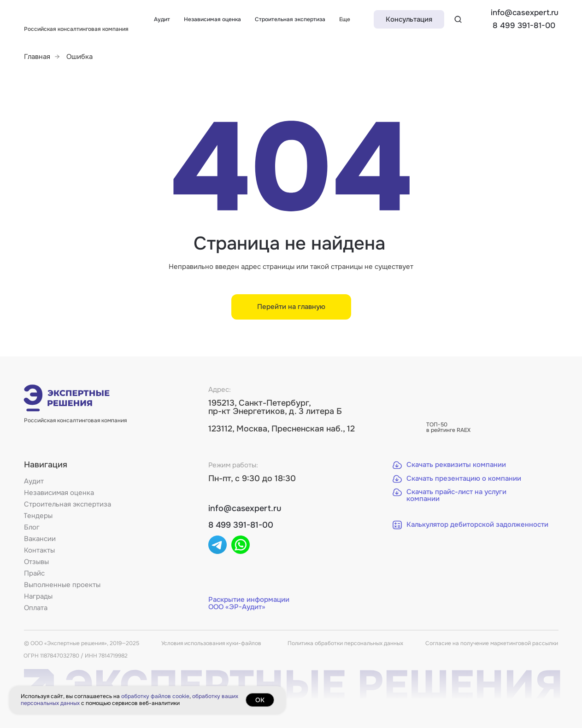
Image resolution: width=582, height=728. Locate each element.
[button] (409, 19)
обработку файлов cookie (155, 696)
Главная (37, 57)
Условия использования (194, 643)
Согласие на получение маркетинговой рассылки (492, 643)
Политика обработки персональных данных (345, 643)
